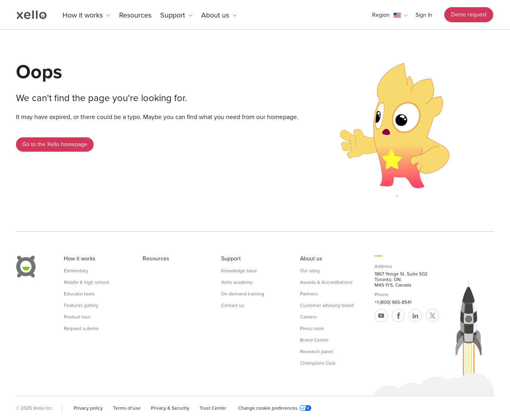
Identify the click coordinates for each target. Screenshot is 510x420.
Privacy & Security (170, 408)
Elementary (76, 271)
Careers (308, 317)
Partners (309, 294)
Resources (135, 15)
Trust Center (213, 408)
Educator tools (79, 294)
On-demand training (243, 294)
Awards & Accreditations (326, 282)
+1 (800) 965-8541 (393, 302)
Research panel (317, 352)
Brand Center (314, 340)
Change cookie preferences (275, 408)
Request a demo (81, 328)
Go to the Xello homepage (55, 144)
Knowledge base (239, 271)
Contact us (233, 305)
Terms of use (127, 408)
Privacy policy (88, 408)
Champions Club (318, 363)
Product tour (77, 317)
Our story (310, 271)
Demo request (469, 15)
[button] (390, 15)
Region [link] (381, 15)
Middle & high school (86, 282)
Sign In (424, 15)
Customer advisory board (327, 305)
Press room (312, 328)
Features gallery (81, 305)
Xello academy (237, 282)
